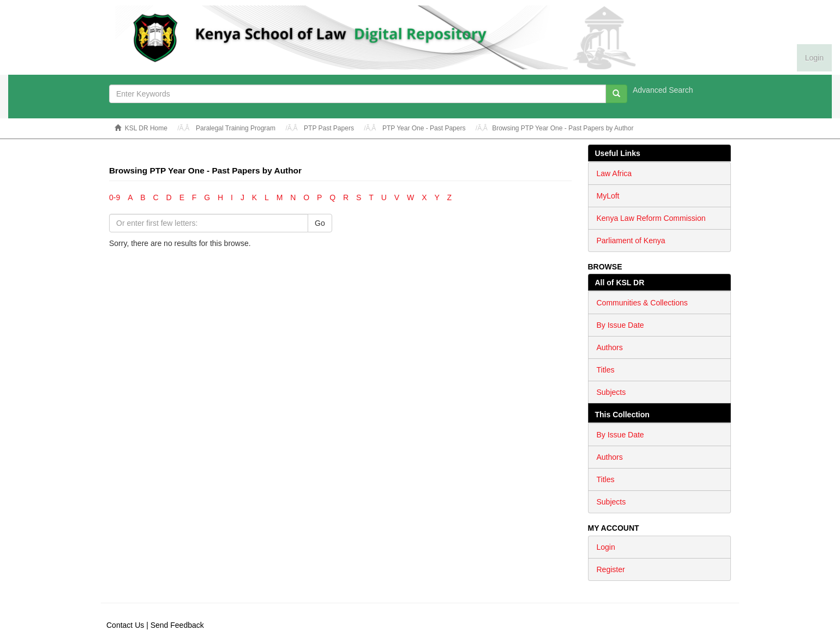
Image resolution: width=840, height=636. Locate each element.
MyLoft (608, 196)
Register (611, 569)
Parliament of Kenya (631, 241)
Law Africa (614, 173)
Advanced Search (663, 90)
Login (606, 547)
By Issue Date (620, 325)
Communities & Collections (642, 303)
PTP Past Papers (329, 128)
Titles (606, 370)
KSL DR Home (146, 128)
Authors (610, 347)
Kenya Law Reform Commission (651, 218)
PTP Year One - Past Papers (424, 128)
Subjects (611, 392)
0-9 (115, 197)
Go (320, 223)
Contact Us (125, 625)
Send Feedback (177, 625)
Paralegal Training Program (236, 128)
